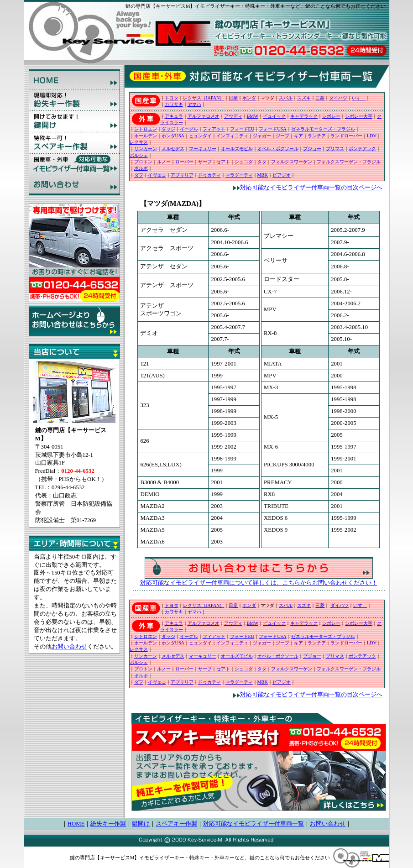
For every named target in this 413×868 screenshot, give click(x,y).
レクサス (139, 142)
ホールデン (146, 136)
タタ (262, 162)
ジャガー (262, 136)
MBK (263, 175)
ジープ (282, 136)
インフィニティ (232, 136)
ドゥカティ (209, 175)
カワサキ (174, 104)
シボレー (331, 116)
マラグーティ (239, 175)
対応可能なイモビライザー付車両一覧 (254, 824)
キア (298, 136)
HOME (76, 824)
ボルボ (141, 168)
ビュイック (274, 116)
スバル (286, 98)
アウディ (233, 116)
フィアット (214, 129)
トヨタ (172, 98)
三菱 (320, 98)
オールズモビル (237, 149)
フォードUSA (272, 129)
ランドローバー (346, 136)
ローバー (184, 162)
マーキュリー (203, 149)
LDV (372, 136)
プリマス (335, 149)
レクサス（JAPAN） (204, 98)
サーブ (205, 162)
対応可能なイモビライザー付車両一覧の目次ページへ (308, 188)
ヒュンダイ (200, 136)
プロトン (143, 162)
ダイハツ (338, 98)
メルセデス (173, 149)
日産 (233, 98)
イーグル (189, 129)
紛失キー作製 (108, 824)
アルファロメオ (204, 116)
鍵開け (141, 824)
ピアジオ (282, 175)
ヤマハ (194, 104)
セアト (223, 162)
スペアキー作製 (176, 824)
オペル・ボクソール (278, 149)
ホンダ (249, 98)
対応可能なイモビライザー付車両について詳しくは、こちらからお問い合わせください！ (259, 583)
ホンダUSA (173, 136)
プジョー (312, 149)
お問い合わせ (69, 647)
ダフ (139, 175)
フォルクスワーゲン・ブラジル (349, 162)
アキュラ (174, 116)
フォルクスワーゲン (292, 162)
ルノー (164, 162)
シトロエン (146, 129)
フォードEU (242, 129)
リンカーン (146, 149)
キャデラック (304, 116)
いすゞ (359, 98)
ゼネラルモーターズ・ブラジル (323, 129)
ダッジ (168, 129)
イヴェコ (157, 175)
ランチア (317, 136)
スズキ (304, 98)
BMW (253, 116)
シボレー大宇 (359, 116)
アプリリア (182, 175)
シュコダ (244, 162)
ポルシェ (139, 155)
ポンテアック (362, 149)
